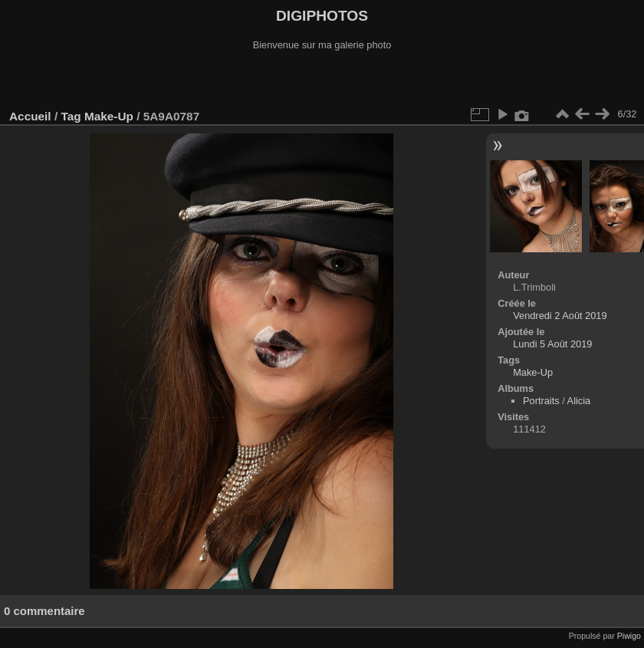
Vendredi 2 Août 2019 (560, 316)
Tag (71, 116)
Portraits (541, 401)
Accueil (30, 116)
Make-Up (109, 116)
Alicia (579, 401)
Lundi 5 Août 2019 (552, 344)
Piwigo (629, 636)
